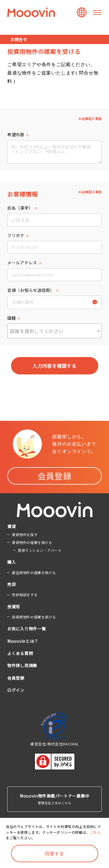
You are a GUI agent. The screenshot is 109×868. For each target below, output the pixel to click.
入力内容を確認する (54, 366)
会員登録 (55, 476)
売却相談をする (25, 595)
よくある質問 (20, 653)
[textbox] (54, 331)
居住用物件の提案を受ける (34, 573)
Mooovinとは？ (23, 641)
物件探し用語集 (22, 665)
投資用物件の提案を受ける (34, 617)
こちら (95, 832)
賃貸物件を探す (25, 535)
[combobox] (54, 331)
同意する (54, 854)
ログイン (16, 690)
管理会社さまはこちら (54, 799)
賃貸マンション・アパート (40, 550)
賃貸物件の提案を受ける (32, 542)
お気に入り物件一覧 (26, 629)
